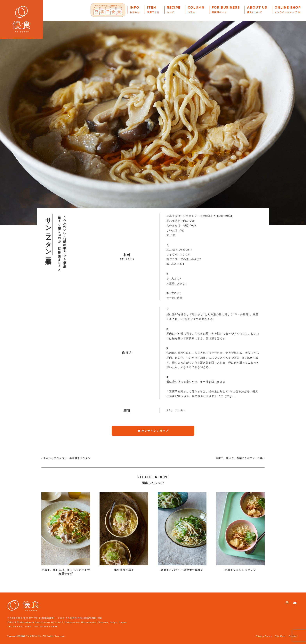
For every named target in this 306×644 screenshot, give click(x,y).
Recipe (174, 10)
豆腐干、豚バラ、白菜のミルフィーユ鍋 (240, 458)
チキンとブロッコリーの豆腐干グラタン (66, 458)
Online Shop (288, 10)
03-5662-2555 (22, 623)
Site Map (280, 633)
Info (135, 10)
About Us (257, 10)
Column (196, 10)
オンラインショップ (153, 431)
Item (153, 10)
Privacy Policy (264, 633)
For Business (226, 10)
